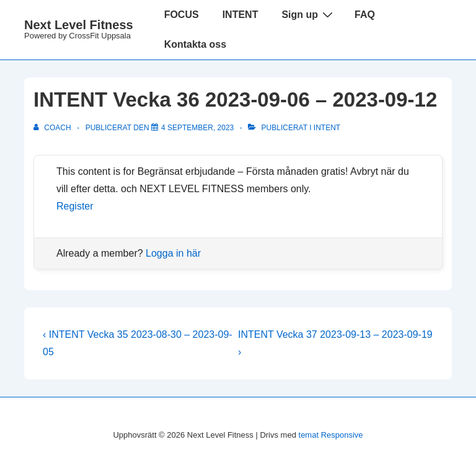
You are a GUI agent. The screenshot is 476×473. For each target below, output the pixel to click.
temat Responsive (331, 435)
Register (75, 206)
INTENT (240, 15)
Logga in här (173, 253)
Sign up (309, 14)
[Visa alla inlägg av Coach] (53, 128)
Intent (327, 128)
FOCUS (182, 15)
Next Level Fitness (79, 25)
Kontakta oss (195, 44)
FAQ (365, 15)
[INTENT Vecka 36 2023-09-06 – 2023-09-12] (197, 128)
